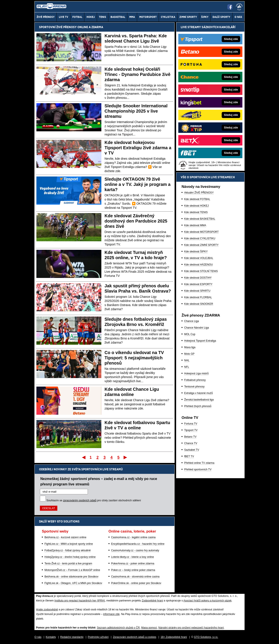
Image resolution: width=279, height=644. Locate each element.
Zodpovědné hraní (152, 601)
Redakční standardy (72, 637)
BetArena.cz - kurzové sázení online (65, 537)
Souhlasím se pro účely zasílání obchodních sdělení (94, 500)
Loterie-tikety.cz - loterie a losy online (133, 557)
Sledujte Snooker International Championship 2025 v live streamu (136, 111)
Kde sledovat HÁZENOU (198, 265)
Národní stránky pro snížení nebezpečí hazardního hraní (191, 628)
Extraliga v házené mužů (198, 393)
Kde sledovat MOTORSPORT (201, 232)
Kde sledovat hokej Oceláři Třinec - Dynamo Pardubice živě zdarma (138, 74)
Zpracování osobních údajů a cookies (135, 637)
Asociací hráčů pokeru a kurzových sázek (207, 601)
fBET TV (189, 456)
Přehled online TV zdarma (199, 463)
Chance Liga (191, 321)
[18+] (239, 7)
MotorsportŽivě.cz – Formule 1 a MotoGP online (72, 570)
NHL (187, 360)
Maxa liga (190, 347)
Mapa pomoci (149, 628)
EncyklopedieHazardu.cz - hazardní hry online (138, 544)
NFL (187, 367)
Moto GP (189, 354)
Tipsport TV (191, 430)
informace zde (111, 614)
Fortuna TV (191, 424)
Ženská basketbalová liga (199, 400)
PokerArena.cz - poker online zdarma (133, 563)
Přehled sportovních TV (198, 469)
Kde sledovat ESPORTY (198, 284)
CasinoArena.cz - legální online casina (133, 537)
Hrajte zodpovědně (47, 610)
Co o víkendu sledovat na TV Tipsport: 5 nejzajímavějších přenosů (134, 358)
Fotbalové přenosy (195, 380)
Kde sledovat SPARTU (197, 291)
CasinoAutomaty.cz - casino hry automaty (135, 550)
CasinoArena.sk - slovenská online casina (135, 577)
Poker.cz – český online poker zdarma (133, 570)
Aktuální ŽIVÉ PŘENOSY (199, 193)
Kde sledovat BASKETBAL (200, 219)
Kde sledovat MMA (195, 225)
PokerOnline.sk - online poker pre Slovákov (136, 583)
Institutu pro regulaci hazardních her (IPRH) (80, 601)
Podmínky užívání (98, 637)
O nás (38, 637)
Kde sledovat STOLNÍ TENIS (201, 271)
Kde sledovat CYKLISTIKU (200, 238)
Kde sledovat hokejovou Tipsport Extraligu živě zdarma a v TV (138, 148)
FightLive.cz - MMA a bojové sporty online (69, 544)
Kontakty (51, 637)
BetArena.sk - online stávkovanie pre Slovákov (71, 577)
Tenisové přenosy (194, 387)
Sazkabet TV (192, 450)
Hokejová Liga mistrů (196, 373)
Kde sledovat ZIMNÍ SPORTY (201, 245)
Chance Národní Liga (196, 328)
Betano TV (190, 437)
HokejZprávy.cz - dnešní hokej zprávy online (70, 557)
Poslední (126, 457)
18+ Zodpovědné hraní (174, 637)
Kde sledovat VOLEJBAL (199, 258)
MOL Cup (190, 334)
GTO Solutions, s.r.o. (206, 637)
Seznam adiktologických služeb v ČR (118, 628)
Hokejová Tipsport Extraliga (200, 341)
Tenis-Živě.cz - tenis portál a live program (68, 563)
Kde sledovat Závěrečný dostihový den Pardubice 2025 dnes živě (136, 221)
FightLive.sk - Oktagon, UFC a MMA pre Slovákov (73, 583)
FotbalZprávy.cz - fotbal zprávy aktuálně (68, 550)
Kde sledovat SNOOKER (199, 304)
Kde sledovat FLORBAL (198, 297)
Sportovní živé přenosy (58, 27)
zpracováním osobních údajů (80, 500)
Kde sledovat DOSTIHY (198, 278)
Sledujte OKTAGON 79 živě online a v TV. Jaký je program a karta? (138, 184)
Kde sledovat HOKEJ (196, 206)
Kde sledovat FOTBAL (197, 199)
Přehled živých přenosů (198, 406)
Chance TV (191, 443)
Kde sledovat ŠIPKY (196, 252)
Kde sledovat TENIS (196, 212)
